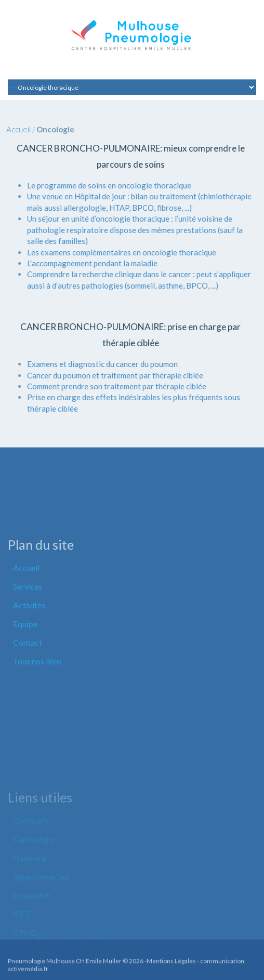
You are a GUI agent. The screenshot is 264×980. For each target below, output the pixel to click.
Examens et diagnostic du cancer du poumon (96, 364)
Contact (28, 673)
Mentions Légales (171, 964)
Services (28, 617)
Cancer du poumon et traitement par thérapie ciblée (109, 375)
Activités (29, 636)
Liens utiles (40, 844)
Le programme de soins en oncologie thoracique (103, 185)
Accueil (12, 129)
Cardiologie (34, 886)
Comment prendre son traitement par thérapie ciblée (110, 386)
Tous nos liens (37, 692)
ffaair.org (30, 904)
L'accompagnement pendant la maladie (86, 263)
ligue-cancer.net (41, 923)
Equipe (25, 655)
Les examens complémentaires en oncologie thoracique (115, 252)
